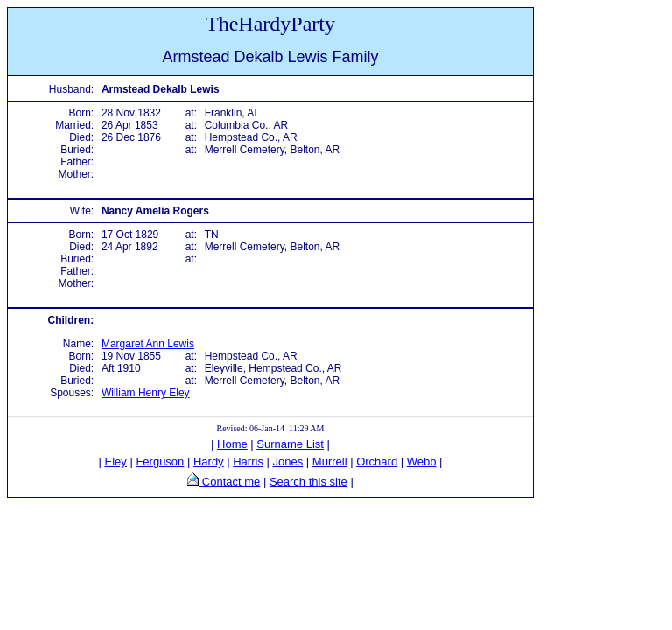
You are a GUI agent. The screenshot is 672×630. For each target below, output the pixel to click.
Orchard (377, 462)
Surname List (290, 444)
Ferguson (160, 462)
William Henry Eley (146, 393)
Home (232, 444)
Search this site (308, 482)
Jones (288, 462)
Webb (422, 462)
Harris (248, 462)
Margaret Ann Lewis (148, 344)
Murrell (330, 462)
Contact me (229, 482)
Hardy (209, 462)
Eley (116, 462)
